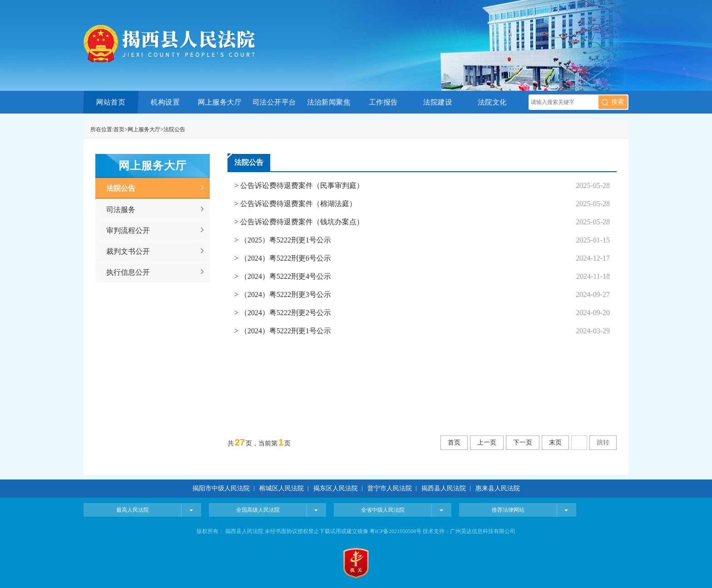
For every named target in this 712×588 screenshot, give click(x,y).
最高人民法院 (133, 510)
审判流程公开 (128, 230)
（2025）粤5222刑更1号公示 (285, 240)
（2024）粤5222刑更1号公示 (285, 331)
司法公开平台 (274, 102)
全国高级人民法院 (258, 510)
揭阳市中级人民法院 (222, 488)
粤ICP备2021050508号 (396, 531)
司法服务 (121, 210)
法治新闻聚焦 (329, 102)
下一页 (523, 442)
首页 (119, 129)
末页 (555, 442)
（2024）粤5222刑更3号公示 (285, 294)
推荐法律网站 (508, 510)
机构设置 (165, 102)
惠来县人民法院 (498, 488)
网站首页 (111, 102)
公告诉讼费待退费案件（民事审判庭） (301, 185)
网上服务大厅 (220, 102)
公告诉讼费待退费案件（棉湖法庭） (297, 204)
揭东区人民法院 (336, 488)
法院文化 (492, 102)
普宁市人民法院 (390, 488)
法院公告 (174, 129)
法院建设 (438, 102)
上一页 (487, 442)
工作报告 (383, 102)
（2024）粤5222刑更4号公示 (285, 276)
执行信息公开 (128, 272)
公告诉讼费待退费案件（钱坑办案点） (301, 222)
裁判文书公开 (128, 251)
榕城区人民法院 (282, 488)
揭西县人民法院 (444, 488)
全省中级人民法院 (383, 510)
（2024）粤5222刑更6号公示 (285, 258)
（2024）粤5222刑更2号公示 (285, 313)
